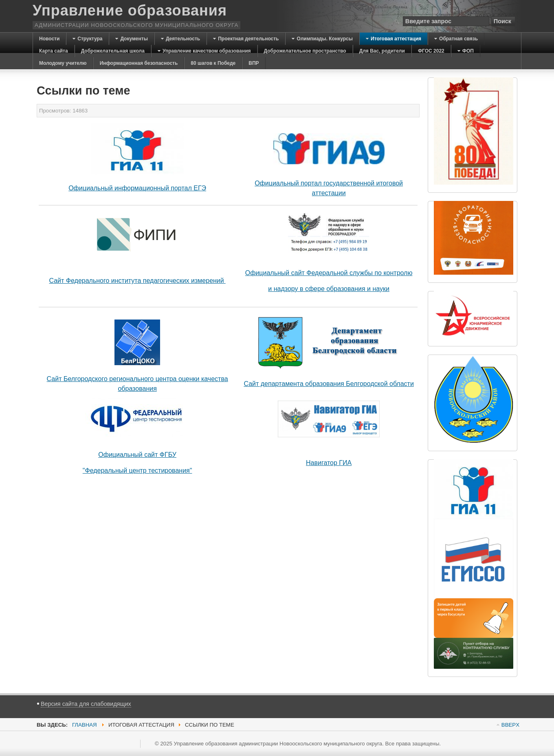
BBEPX (510, 725)
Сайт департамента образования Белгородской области (329, 384)
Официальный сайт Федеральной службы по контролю (329, 273)
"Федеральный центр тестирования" (137, 471)
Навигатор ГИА (329, 463)
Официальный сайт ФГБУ (137, 455)
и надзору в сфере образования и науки (329, 289)
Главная (85, 725)
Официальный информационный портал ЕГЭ (137, 188)
